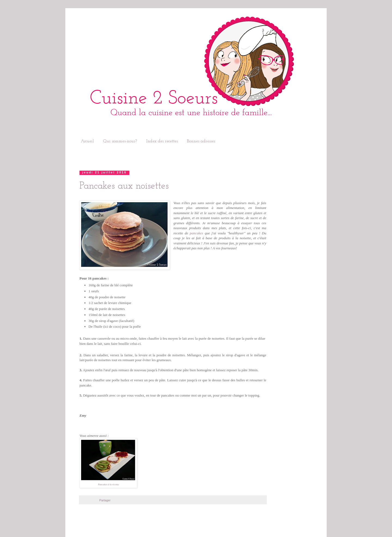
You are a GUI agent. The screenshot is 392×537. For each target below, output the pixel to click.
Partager (105, 500)
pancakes (196, 233)
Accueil (87, 141)
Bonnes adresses (201, 141)
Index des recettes (162, 141)
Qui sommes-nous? (120, 141)
